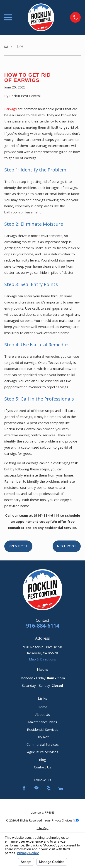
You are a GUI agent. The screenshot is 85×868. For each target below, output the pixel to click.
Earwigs (11, 109)
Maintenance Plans (43, 722)
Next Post (67, 546)
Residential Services (43, 729)
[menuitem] (43, 828)
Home (42, 707)
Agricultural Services (43, 752)
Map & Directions (42, 659)
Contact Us (43, 767)
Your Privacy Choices (62, 820)
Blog (42, 760)
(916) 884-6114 (47, 515)
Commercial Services (43, 744)
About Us (43, 714)
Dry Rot (43, 737)
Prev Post (18, 546)
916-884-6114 (43, 626)
